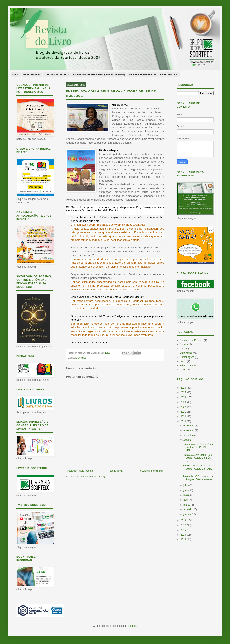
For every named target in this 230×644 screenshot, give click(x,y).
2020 (184, 417)
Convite (184, 344)
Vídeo (183, 370)
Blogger (132, 626)
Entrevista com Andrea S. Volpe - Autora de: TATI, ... (197, 469)
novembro (189, 430)
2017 (184, 525)
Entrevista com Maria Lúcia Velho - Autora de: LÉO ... (198, 458)
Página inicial (116, 471)
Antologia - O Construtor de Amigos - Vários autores (198, 478)
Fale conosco (169, 74)
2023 (184, 402)
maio (186, 495)
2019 (184, 421)
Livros (183, 361)
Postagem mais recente (80, 471)
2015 (184, 535)
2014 (184, 540)
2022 (184, 407)
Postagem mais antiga (151, 471)
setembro (189, 435)
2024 (184, 397)
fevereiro (189, 509)
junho (187, 490)
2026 (184, 388)
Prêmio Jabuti (187, 365)
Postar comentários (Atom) (90, 477)
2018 (184, 520)
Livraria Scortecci (57, 74)
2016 (184, 530)
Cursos (184, 349)
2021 (184, 412)
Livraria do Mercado (142, 74)
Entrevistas (81, 358)
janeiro (187, 514)
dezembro (189, 426)
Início (16, 74)
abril (186, 500)
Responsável (32, 74)
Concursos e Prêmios (191, 340)
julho (186, 485)
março (187, 505)
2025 (184, 392)
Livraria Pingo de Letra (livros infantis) (99, 74)
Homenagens (187, 357)
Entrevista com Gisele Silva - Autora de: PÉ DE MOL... (198, 447)
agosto (187, 440)
